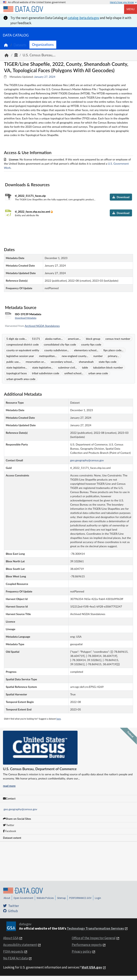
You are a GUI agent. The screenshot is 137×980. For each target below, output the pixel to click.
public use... (14, 362)
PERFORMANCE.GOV (80, 898)
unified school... (74, 373)
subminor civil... (68, 367)
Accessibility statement (20, 945)
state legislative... (17, 367)
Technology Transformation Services (95, 928)
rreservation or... (36, 362)
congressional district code (23, 344)
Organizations (43, 44)
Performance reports (87, 945)
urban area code (98, 373)
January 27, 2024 (45, 77)
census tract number (118, 339)
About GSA (11, 938)
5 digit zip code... (17, 339)
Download (121, 197)
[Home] (23, 9)
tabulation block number (108, 367)
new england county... (75, 356)
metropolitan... (48, 356)
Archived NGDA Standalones (42, 326)
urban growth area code (21, 379)
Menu (131, 9)
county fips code (91, 344)
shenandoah (86, 362)
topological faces (17, 373)
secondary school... (62, 362)
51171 (36, 339)
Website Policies (45, 898)
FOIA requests (13, 951)
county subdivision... (57, 350)
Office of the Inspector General (94, 938)
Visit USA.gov (92, 967)
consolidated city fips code (60, 344)
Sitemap (61, 898)
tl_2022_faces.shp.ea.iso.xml (33, 212)
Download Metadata (26, 318)
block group (93, 339)
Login (98, 898)
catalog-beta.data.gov (83, 18)
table (85, 367)
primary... (113, 356)
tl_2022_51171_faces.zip (30, 196)
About (7, 898)
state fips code (107, 362)
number (98, 356)
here (59, 719)
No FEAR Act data (16, 958)
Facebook (10, 831)
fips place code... (113, 350)
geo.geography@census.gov (20, 809)
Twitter (9, 825)
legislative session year (20, 356)
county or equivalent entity (23, 350)
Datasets (20, 45)
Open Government (23, 898)
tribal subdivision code (46, 373)
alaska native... (54, 339)
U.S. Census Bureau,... (39, 55)
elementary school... (86, 350)
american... (74, 339)
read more (9, 786)
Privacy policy (82, 951)
